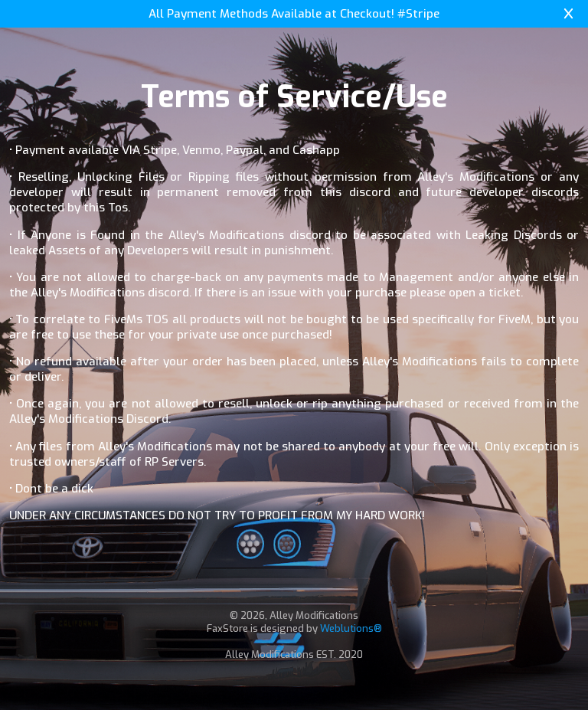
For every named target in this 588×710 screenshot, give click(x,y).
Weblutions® (351, 628)
